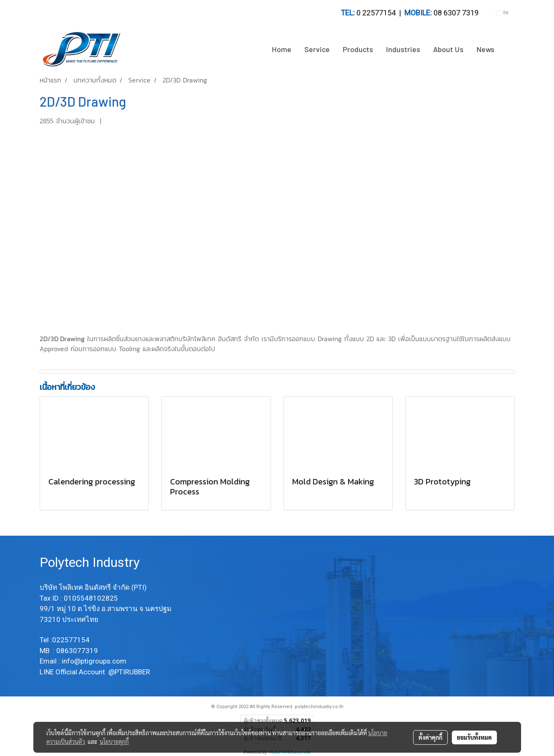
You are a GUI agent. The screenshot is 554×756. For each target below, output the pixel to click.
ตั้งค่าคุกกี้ (430, 737)
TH (503, 13)
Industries (403, 49)
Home (282, 49)
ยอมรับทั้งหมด (474, 737)
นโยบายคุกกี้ (114, 741)
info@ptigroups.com (95, 661)
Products (358, 49)
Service (317, 49)
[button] (508, 50)
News (485, 49)
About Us (448, 49)
